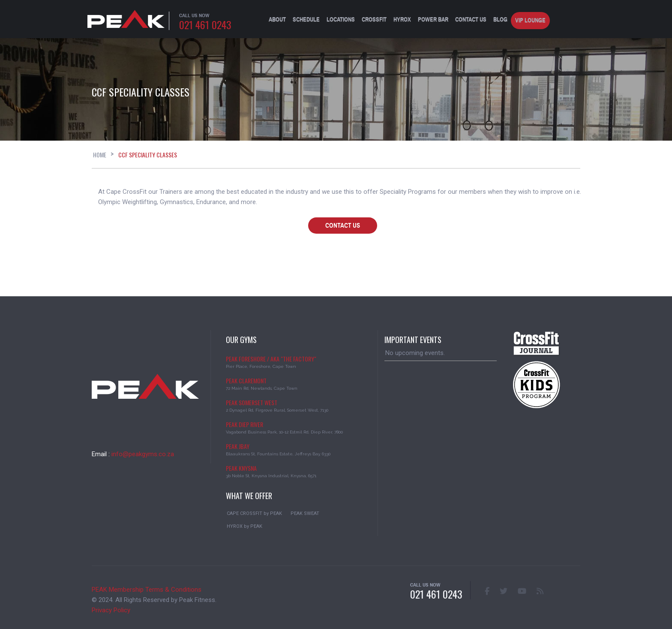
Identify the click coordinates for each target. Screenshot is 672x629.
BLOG (500, 20)
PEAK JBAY (238, 446)
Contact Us (471, 20)
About (277, 20)
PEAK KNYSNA (241, 468)
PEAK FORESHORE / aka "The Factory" (271, 359)
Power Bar (433, 20)
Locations (341, 20)
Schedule (306, 20)
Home (100, 155)
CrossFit (374, 20)
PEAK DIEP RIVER (244, 424)
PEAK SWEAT (305, 513)
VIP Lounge (530, 20)
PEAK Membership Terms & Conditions (147, 590)
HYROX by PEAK (244, 526)
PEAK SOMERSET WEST (252, 402)
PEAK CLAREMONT (246, 381)
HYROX (402, 20)
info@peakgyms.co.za (143, 454)
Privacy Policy (111, 610)
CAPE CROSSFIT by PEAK (254, 513)
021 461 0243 (205, 24)
